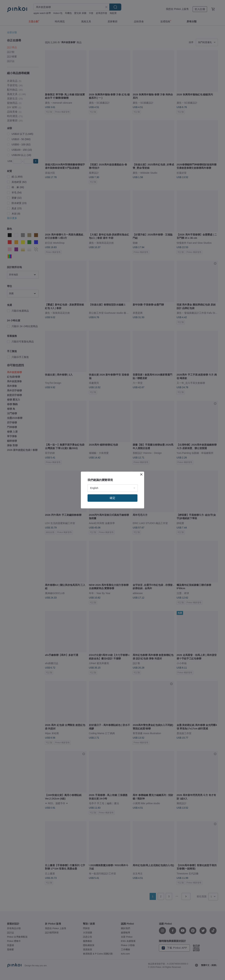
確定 (112, 498)
